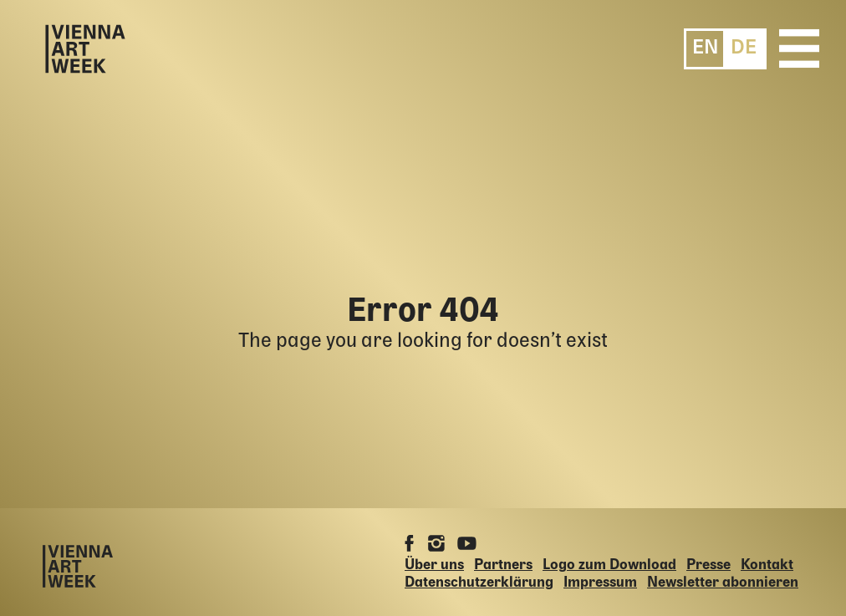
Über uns (434, 565)
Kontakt (767, 565)
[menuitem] (706, 48)
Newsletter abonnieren (723, 583)
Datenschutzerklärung (479, 583)
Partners (503, 565)
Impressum (600, 583)
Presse (708, 565)
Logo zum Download (609, 565)
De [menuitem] (744, 48)
